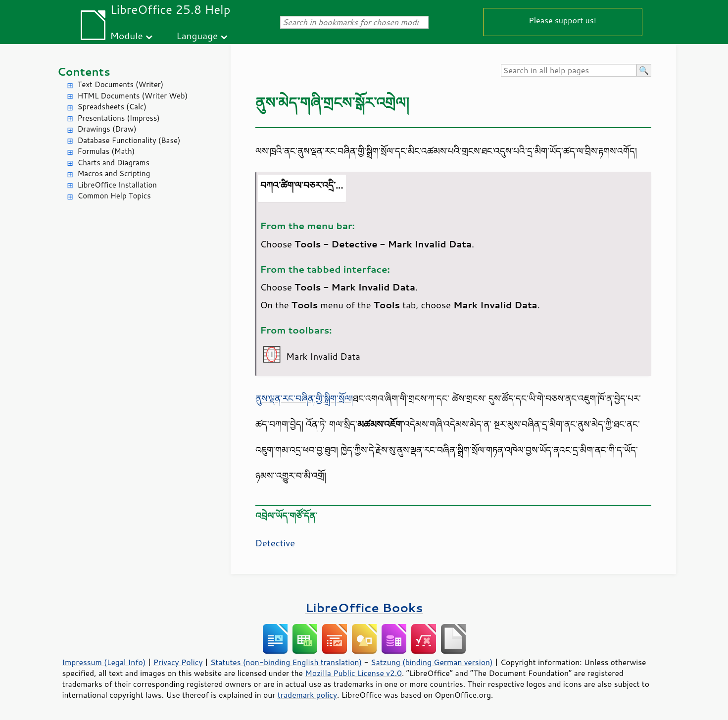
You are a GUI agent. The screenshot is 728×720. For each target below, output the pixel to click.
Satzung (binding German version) (432, 662)
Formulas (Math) (106, 151)
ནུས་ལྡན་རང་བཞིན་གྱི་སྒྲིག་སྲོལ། (304, 398)
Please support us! (562, 20)
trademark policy (307, 695)
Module (127, 35)
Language (197, 35)
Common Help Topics (114, 196)
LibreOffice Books (364, 607)
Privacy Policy (178, 662)
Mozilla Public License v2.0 (353, 673)
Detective (275, 543)
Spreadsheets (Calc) (112, 107)
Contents (84, 72)
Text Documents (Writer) (121, 84)
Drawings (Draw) (107, 129)
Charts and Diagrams (114, 163)
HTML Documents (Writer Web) (133, 96)
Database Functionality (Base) (129, 140)
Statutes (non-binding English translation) (286, 662)
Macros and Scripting (114, 173)
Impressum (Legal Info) (104, 662)
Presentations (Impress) (119, 118)
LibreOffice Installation (117, 185)
